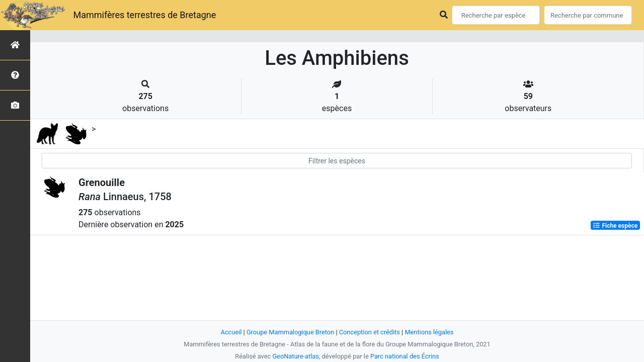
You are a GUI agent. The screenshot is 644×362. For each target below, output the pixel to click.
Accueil (231, 332)
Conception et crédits (370, 332)
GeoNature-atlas (296, 356)
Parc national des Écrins (405, 356)
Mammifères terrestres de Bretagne (144, 15)
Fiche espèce (615, 225)
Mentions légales (429, 332)
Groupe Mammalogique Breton (290, 332)
